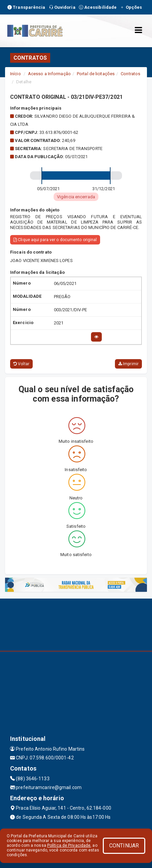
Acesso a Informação (49, 74)
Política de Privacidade (69, 845)
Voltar (21, 364)
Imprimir (128, 364)
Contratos (130, 74)
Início (16, 74)
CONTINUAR (124, 846)
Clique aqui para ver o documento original (55, 240)
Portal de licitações (96, 74)
